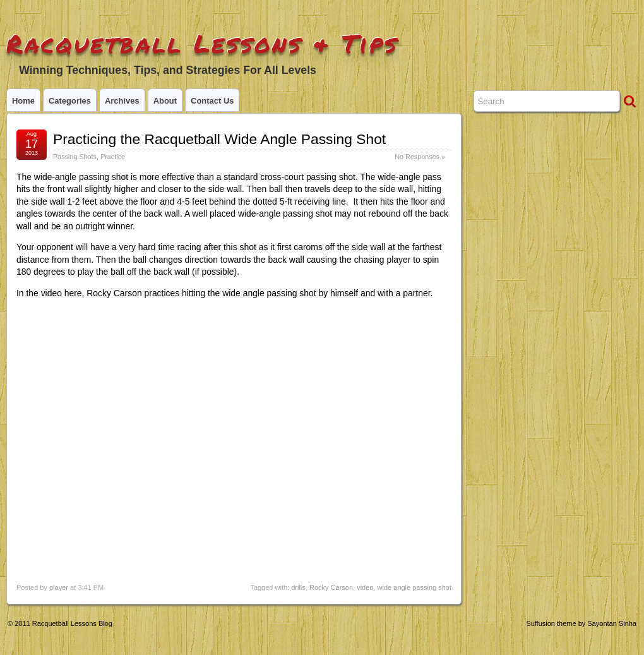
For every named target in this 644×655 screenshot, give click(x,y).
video (365, 587)
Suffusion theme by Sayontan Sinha (581, 623)
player (59, 587)
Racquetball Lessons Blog (72, 623)
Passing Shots (75, 157)
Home (23, 101)
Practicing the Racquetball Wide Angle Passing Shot (219, 139)
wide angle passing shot (414, 587)
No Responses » (420, 157)
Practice (113, 157)
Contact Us (212, 101)
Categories (70, 101)
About (165, 101)
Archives (122, 101)
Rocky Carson (331, 587)
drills (298, 587)
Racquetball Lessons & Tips (202, 43)
